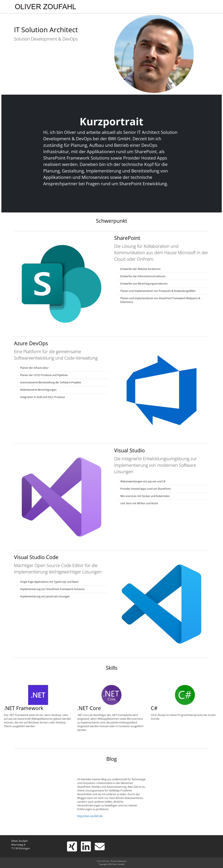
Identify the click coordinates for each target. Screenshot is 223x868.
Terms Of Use (103, 861)
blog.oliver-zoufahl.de (90, 816)
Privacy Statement (119, 861)
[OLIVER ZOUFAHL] (46, 6)
